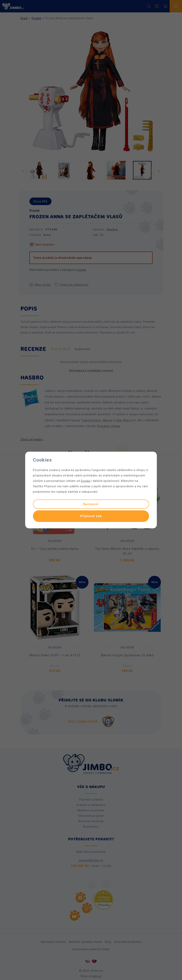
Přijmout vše (91, 516)
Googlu (86, 481)
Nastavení (91, 504)
